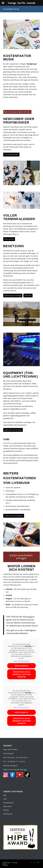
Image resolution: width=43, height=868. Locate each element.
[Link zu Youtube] (38, 862)
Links (5, 799)
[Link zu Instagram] (35, 862)
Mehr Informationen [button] (22, 661)
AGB (5, 795)
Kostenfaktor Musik (11, 9)
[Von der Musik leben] (11, 155)
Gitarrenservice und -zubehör (20, 393)
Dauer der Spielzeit (13, 488)
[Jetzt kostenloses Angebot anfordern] (17, 112)
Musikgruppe (32, 64)
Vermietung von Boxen (25, 497)
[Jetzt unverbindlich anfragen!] (21, 557)
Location (9, 595)
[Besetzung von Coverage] (13, 296)
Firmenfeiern (17, 446)
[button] (4, 864)
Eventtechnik (8, 814)
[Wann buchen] (9, 239)
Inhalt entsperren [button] (22, 666)
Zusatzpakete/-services (14, 494)
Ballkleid (16, 455)
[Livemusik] (28, 296)
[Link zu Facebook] (31, 862)
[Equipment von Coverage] (13, 430)
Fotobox (6, 810)
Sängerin (16, 261)
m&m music (7, 806)
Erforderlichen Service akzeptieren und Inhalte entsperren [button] (21, 674)
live (24, 280)
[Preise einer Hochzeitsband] (14, 516)
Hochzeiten (27, 446)
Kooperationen (8, 803)
